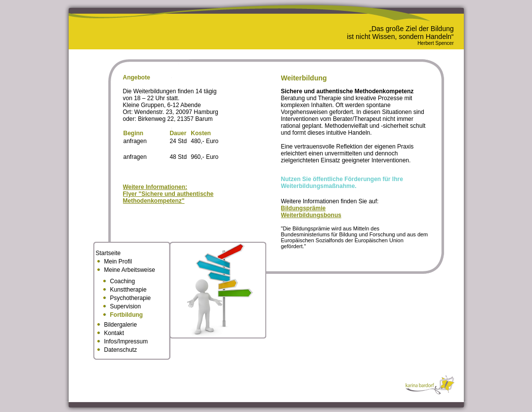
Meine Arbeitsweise (130, 270)
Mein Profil (118, 262)
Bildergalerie (121, 325)
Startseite (108, 253)
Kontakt (114, 333)
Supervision (126, 306)
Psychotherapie (131, 298)
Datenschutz (121, 350)
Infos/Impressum (126, 341)
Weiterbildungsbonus (311, 215)
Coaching (123, 281)
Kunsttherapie (128, 290)
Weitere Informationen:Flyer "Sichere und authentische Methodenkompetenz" (168, 194)
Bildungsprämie (304, 208)
